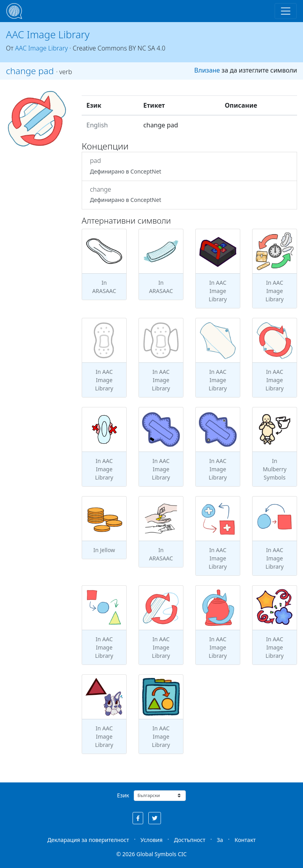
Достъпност (190, 840)
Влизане (207, 70)
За (220, 840)
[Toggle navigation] (286, 11)
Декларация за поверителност (88, 840)
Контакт (245, 840)
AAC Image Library (48, 34)
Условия (151, 840)
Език (123, 795)
